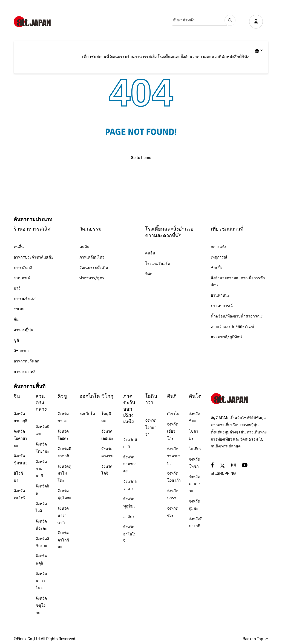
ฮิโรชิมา (18, 477)
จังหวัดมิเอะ (42, 430)
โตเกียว (195, 449)
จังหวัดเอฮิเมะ (107, 435)
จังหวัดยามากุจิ (20, 417)
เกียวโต (173, 414)
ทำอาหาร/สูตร (92, 278)
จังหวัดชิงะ (173, 512)
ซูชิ (16, 340)
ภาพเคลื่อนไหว (92, 257)
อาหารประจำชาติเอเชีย (34, 257)
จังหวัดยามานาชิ (41, 469)
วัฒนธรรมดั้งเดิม (94, 268)
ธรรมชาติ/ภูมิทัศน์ (226, 337)
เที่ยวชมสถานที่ (96, 57)
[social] (212, 465)
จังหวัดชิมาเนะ (21, 460)
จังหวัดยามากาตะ (130, 464)
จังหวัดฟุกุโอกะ (64, 494)
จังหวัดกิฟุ (42, 490)
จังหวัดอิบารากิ (196, 522)
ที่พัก (149, 274)
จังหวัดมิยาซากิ (64, 452)
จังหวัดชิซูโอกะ (41, 605)
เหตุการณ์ (219, 257)
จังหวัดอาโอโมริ (130, 534)
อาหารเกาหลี (25, 372)
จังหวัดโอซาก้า (174, 477)
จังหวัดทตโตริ (20, 494)
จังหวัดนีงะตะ (41, 525)
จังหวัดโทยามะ (42, 448)
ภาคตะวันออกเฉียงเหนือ (129, 409)
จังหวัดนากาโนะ (41, 581)
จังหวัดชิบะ (195, 417)
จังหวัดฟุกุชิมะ (129, 503)
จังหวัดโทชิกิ (195, 463)
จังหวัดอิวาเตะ (130, 485)
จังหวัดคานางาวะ (196, 484)
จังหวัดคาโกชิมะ (63, 540)
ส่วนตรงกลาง (41, 403)
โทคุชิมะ (106, 417)
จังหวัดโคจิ (107, 470)
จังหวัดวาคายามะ (174, 456)
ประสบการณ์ (222, 306)
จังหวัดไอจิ (41, 507)
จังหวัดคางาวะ (108, 452)
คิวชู (62, 396)
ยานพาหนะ (220, 295)
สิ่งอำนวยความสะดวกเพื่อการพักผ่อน (238, 282)
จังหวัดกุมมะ (195, 505)
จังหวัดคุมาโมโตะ (64, 474)
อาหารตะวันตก (26, 361)
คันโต (195, 396)
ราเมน (19, 309)
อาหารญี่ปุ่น (24, 330)
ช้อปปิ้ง (217, 268)
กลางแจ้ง (218, 247)
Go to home (141, 158)
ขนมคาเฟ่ (22, 278)
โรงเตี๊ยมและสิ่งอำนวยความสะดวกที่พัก (192, 57)
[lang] (259, 52)
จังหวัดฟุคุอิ (41, 560)
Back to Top (255, 639)
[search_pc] (230, 20)
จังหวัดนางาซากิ (63, 516)
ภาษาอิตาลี (23, 268)
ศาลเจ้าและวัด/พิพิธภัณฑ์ (232, 327)
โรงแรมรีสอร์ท (158, 264)
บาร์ (17, 288)
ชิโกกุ (107, 396)
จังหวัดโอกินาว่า (151, 428)
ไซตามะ (194, 435)
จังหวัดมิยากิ (130, 443)
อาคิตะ (129, 517)
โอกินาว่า (151, 399)
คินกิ (172, 396)
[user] (256, 22)
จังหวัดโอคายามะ (20, 439)
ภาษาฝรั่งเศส (25, 299)
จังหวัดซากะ (63, 417)
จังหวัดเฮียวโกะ (173, 431)
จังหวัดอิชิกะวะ (42, 542)
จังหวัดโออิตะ (63, 435)
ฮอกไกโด (90, 396)
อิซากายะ (22, 351)
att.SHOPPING (223, 474)
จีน (16, 320)
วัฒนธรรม (118, 57)
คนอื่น (19, 247)
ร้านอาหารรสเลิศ (142, 57)
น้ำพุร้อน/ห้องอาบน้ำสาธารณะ (237, 316)
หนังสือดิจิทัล (238, 57)
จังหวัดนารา (173, 494)
